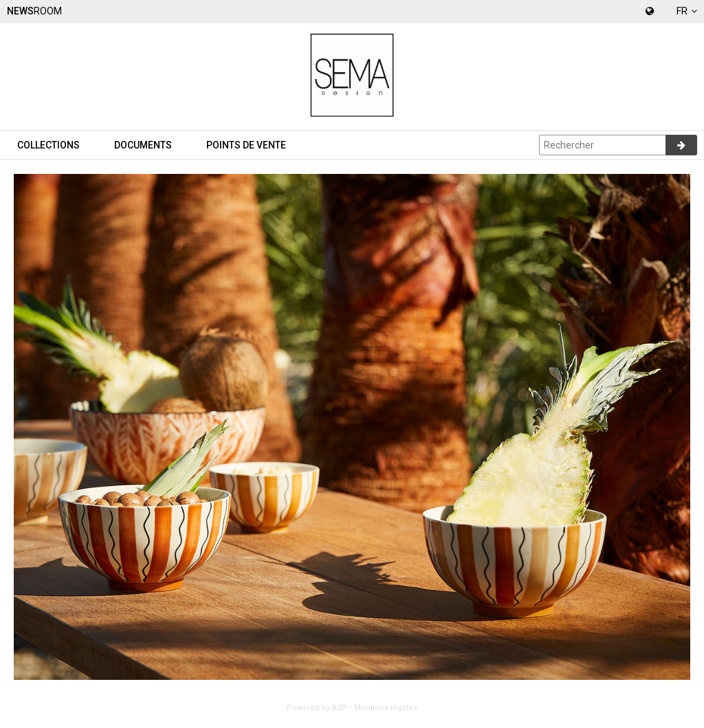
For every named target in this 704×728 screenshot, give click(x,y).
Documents (143, 145)
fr (687, 11)
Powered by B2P (317, 708)
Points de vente (246, 145)
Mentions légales (386, 708)
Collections (48, 145)
